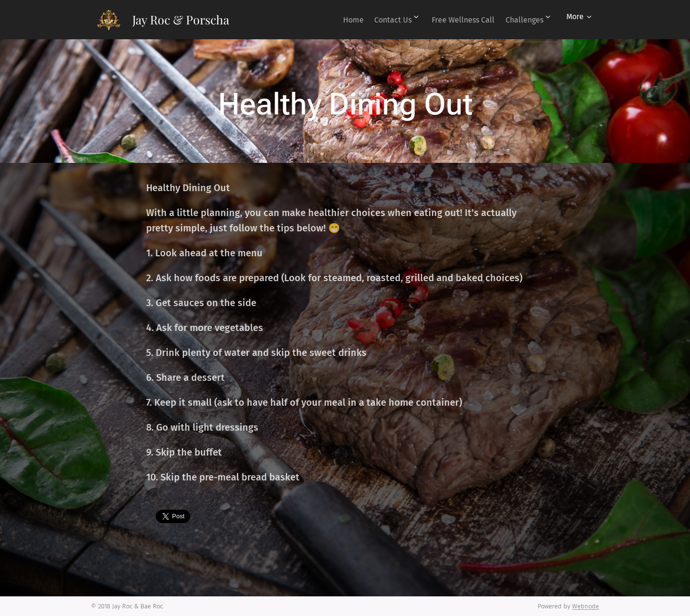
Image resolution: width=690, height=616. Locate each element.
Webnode (586, 606)
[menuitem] (336, 20)
